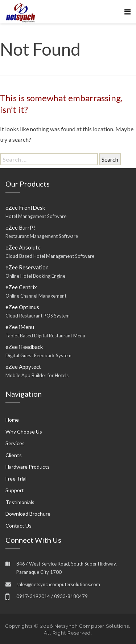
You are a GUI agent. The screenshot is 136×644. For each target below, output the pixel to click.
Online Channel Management (36, 296)
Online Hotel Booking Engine (35, 276)
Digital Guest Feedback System (38, 355)
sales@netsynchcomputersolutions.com (58, 584)
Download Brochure (28, 514)
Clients (14, 455)
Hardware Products (28, 467)
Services (15, 443)
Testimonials (20, 502)
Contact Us (18, 526)
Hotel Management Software (36, 216)
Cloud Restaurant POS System (38, 316)
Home (12, 420)
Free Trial (16, 479)
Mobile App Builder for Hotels (37, 375)
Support (15, 490)
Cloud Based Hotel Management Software (50, 256)
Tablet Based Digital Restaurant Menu (45, 336)
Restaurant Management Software (42, 236)
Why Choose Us (24, 432)
